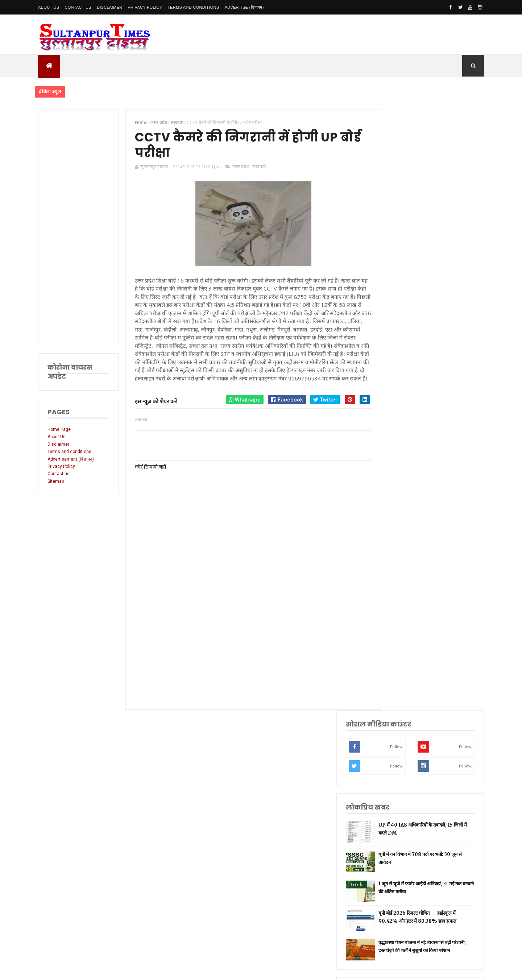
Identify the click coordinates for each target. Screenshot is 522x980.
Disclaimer (109, 7)
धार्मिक (394, 623)
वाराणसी (395, 611)
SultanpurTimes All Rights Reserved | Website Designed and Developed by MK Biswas (177, 970)
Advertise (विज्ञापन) (244, 7)
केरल (393, 725)
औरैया (393, 714)
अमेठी (393, 566)
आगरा (393, 702)
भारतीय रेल (397, 645)
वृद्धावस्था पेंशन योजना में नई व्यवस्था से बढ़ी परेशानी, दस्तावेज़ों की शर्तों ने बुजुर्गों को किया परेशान (444, 354)
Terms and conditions (193, 7)
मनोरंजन (395, 680)
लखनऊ (255, 168)
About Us (49, 7)
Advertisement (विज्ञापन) (71, 459)
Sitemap (56, 481)
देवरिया (394, 668)
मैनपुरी (394, 771)
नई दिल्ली (396, 554)
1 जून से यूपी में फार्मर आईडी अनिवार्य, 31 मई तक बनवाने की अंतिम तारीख (442, 291)
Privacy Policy (145, 7)
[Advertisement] (77, 228)
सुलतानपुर (396, 543)
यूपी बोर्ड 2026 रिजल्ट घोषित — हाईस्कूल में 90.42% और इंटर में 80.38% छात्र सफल (445, 323)
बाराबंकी (395, 736)
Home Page (59, 429)
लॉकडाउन (396, 588)
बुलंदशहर (396, 748)
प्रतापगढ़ (395, 634)
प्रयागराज (396, 600)
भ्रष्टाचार (395, 759)
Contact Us (78, 7)
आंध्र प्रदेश (396, 691)
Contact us (59, 474)
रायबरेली (395, 577)
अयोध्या (394, 657)
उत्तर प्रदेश (237, 168)
